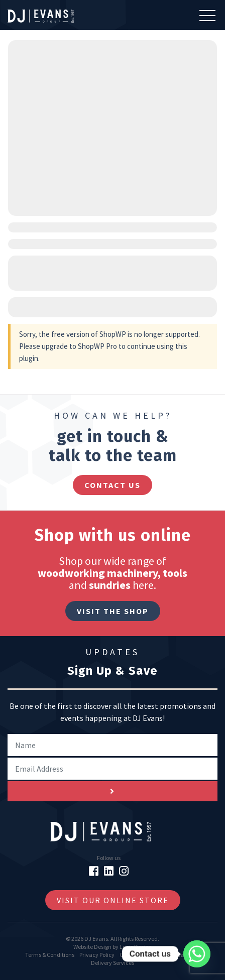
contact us (113, 485)
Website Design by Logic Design (113, 947)
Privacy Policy (97, 955)
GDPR (165, 955)
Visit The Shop (113, 611)
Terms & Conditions (50, 955)
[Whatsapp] (197, 954)
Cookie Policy (136, 955)
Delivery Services (113, 963)
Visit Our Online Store (113, 900)
